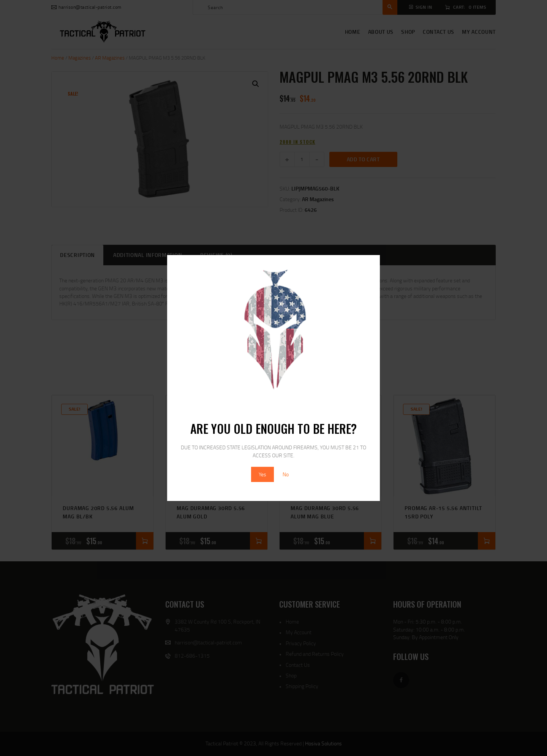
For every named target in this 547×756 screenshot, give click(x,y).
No (286, 474)
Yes (262, 474)
